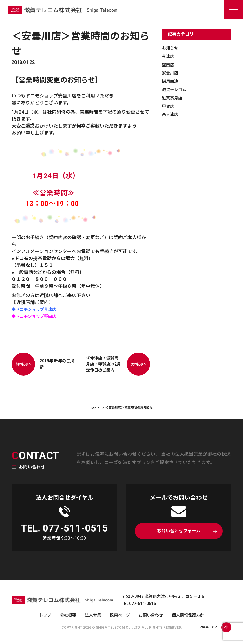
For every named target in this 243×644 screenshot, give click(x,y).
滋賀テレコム (176, 90)
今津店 (169, 56)
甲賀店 (169, 106)
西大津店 (171, 114)
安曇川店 (171, 73)
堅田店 (169, 65)
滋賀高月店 (173, 98)
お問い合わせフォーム (179, 532)
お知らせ (171, 48)
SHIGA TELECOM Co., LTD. (118, 628)
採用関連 (171, 81)
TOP (93, 408)
